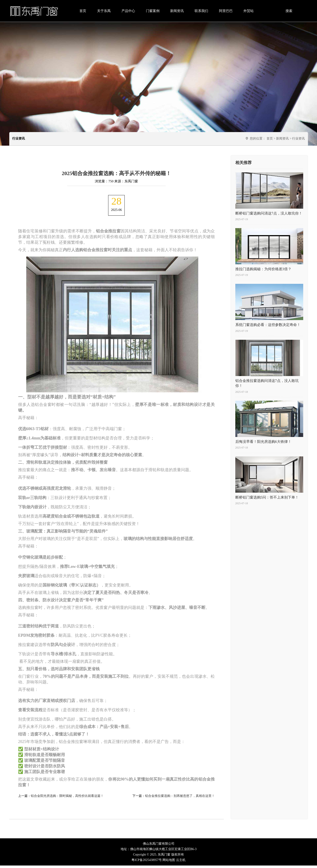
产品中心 (128, 11)
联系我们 (201, 11)
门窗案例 (153, 11)
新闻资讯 (177, 11)
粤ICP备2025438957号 (147, 862)
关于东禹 (104, 11)
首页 (83, 11)
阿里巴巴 (226, 11)
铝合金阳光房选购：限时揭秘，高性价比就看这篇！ (67, 798)
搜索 (289, 11)
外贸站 (249, 11)
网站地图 (169, 862)
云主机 (181, 862)
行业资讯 (298, 139)
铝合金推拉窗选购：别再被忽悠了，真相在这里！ (180, 798)
